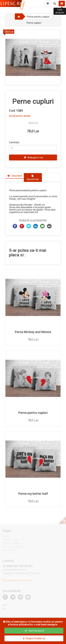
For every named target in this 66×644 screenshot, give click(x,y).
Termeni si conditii (13, 547)
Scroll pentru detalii (20, 116)
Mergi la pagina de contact (17, 581)
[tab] (14, 176)
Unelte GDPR (10, 551)
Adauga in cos (33, 157)
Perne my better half (33, 494)
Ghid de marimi (11, 540)
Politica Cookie (11, 544)
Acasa (6, 537)
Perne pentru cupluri (33, 413)
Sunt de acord (34, 631)
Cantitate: (14, 142)
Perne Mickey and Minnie (33, 332)
